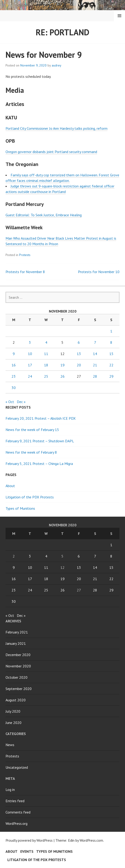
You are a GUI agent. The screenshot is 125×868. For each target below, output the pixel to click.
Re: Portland (62, 32)
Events (27, 851)
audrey (57, 65)
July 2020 (13, 711)
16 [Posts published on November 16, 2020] (14, 365)
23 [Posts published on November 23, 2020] (14, 376)
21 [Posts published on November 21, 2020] (95, 365)
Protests (25, 255)
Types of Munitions (20, 508)
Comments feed (18, 812)
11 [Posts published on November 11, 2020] (46, 354)
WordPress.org (16, 823)
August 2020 (16, 700)
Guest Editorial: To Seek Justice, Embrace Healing (44, 215)
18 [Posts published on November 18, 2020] (46, 365)
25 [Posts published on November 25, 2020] (46, 376)
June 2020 (13, 723)
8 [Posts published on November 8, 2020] (111, 342)
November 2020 (18, 666)
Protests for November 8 (25, 272)
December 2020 (18, 655)
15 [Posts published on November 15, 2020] (111, 354)
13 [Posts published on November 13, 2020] (79, 354)
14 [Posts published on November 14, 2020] (95, 354)
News (10, 745)
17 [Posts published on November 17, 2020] (30, 365)
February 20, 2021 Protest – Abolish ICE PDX (41, 418)
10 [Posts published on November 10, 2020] (30, 354)
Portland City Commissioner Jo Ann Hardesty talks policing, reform (57, 128)
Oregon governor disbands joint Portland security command (51, 152)
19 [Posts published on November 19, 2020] (62, 365)
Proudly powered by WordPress (29, 840)
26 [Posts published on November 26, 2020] (62, 376)
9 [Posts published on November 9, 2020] (14, 354)
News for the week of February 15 (32, 430)
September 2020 (19, 689)
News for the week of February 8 (31, 452)
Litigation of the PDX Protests (30, 497)
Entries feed (15, 801)
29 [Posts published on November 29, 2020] (111, 376)
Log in (10, 790)
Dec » (21, 402)
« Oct (10, 402)
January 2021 (16, 643)
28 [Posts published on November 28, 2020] (95, 376)
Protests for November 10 (99, 272)
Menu (119, 16)
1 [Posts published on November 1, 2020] (111, 331)
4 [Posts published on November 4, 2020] (46, 342)
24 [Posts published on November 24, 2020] (30, 376)
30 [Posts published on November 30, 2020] (14, 388)
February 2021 (17, 632)
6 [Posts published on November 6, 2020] (79, 342)
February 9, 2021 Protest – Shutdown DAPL (40, 441)
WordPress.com (91, 840)
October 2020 (16, 677)
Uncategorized (17, 767)
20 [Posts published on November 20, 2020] (79, 365)
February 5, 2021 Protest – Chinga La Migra (39, 464)
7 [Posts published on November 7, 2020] (95, 342)
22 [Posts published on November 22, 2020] (111, 365)
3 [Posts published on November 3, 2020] (30, 342)
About (10, 486)
